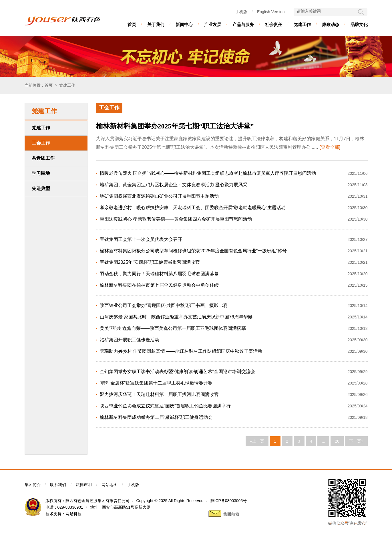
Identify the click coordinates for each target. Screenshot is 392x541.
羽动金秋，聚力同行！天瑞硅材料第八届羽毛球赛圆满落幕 (159, 274)
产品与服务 (243, 24)
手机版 (241, 12)
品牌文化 (359, 24)
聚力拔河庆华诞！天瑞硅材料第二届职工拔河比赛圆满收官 (159, 394)
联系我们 (58, 485)
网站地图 (110, 485)
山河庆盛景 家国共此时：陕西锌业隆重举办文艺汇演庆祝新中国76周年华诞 (176, 317)
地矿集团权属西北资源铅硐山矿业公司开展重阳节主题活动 (159, 196)
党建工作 (302, 24)
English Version (271, 12)
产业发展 (213, 24)
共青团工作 (43, 158)
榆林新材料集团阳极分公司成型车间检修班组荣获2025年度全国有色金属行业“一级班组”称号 (193, 251)
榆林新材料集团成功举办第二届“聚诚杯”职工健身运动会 (156, 417)
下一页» (356, 441)
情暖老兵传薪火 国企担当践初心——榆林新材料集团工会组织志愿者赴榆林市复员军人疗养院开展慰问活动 (208, 173)
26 (337, 441)
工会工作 (41, 143)
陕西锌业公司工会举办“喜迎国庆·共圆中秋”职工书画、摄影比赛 (164, 305)
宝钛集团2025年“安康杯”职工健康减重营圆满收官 (150, 262)
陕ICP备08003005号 (229, 501)
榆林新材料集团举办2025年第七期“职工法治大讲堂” (175, 126)
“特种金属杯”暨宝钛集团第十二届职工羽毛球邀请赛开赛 (156, 383)
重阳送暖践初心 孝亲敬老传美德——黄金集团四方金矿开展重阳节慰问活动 (176, 219)
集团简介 (33, 485)
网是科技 (73, 514)
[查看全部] (330, 147)
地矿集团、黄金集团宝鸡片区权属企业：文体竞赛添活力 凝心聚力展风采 (174, 185)
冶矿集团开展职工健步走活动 (130, 340)
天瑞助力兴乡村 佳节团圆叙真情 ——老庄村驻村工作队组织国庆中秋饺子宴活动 (181, 351)
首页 (132, 24)
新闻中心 (184, 24)
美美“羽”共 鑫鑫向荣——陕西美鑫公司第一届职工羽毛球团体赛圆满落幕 (173, 328)
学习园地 (41, 173)
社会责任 (274, 24)
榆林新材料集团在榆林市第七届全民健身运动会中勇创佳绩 (159, 285)
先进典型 (41, 188)
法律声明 (84, 485)
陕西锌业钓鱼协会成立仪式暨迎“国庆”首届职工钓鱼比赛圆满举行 (165, 406)
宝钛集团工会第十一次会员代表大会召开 (141, 239)
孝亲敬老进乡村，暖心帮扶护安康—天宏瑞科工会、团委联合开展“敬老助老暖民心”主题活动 (193, 208)
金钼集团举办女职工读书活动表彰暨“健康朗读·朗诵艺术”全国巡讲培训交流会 (177, 371)
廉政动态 (331, 24)
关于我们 (156, 24)
